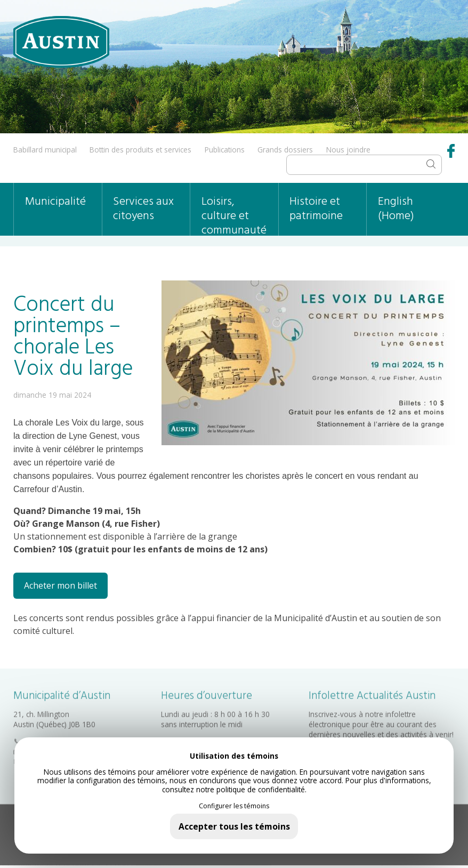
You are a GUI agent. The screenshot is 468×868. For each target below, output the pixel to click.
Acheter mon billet (60, 585)
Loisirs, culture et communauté (234, 214)
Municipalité (55, 202)
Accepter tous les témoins (234, 826)
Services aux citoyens (143, 209)
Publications (225, 150)
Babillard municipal (45, 150)
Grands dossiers (285, 150)
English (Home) (396, 209)
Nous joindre (348, 150)
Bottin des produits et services (140, 150)
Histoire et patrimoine (316, 209)
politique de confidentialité (261, 789)
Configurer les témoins (234, 806)
